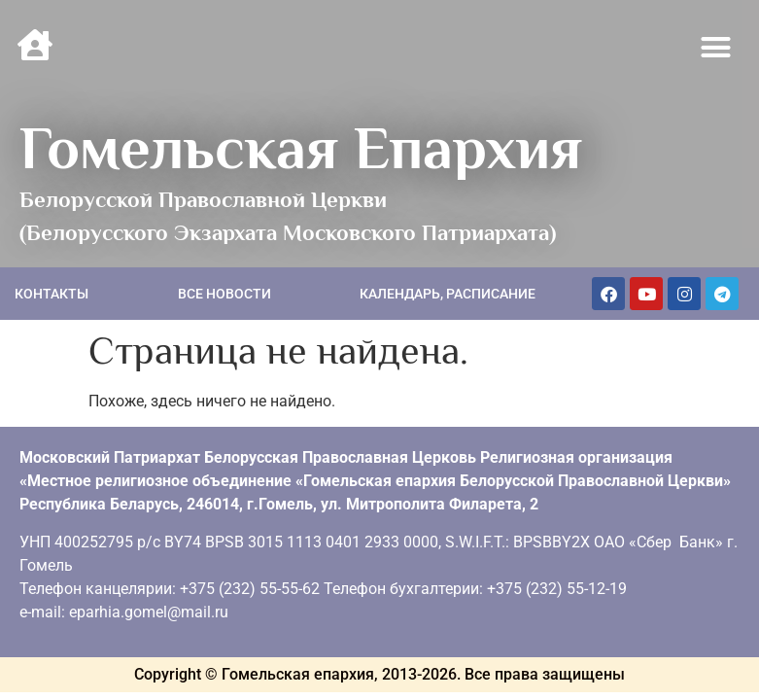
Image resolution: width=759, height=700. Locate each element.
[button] (716, 48)
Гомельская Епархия (301, 148)
